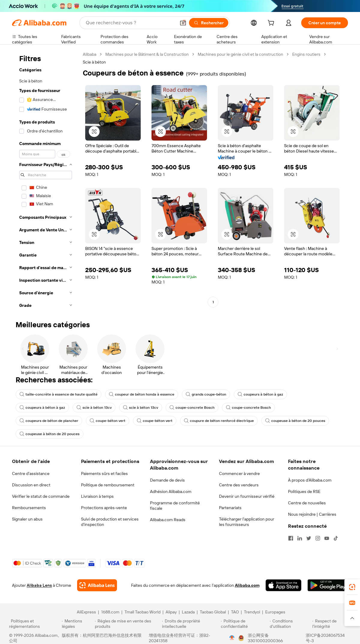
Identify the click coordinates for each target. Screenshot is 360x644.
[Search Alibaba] (130, 23)
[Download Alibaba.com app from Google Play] (328, 585)
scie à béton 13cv (94, 408)
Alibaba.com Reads (168, 520)
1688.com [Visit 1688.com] (110, 612)
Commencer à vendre (239, 473)
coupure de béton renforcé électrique (219, 421)
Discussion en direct (31, 485)
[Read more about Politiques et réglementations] (34, 624)
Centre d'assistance (31, 473)
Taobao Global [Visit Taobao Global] (213, 612)
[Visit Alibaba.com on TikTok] (336, 538)
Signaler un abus (27, 519)
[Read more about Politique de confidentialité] (244, 624)
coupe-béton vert (108, 421)
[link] (352, 587)
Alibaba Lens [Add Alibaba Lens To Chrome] (39, 585)
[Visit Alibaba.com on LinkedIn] (300, 538)
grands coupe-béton (206, 394)
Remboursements (29, 508)
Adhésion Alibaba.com (171, 491)
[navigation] (46, 182)
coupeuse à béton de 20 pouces (295, 421)
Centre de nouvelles (307, 503)
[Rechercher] (209, 23)
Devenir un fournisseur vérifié (247, 496)
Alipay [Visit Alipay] (171, 612)
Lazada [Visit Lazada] (188, 612)
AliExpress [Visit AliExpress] (86, 612)
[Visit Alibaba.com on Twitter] (309, 538)
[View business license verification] (232, 638)
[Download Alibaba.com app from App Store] (283, 585)
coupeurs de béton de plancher (49, 421)
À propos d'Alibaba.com (310, 480)
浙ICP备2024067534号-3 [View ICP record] (325, 638)
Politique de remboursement (108, 485)
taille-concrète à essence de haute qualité (58, 394)
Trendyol (252, 612)
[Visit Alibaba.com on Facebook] (291, 538)
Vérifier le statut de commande (41, 496)
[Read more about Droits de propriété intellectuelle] (190, 624)
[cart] (272, 24)
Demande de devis (167, 480)
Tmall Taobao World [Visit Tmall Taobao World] (142, 612)
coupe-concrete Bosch (192, 408)
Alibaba (90, 54)
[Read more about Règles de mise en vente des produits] (128, 624)
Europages (275, 612)
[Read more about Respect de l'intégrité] (332, 624)
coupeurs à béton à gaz (260, 394)
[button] (183, 23)
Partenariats (230, 508)
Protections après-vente (104, 508)
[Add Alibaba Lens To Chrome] (97, 585)
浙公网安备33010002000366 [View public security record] (265, 638)
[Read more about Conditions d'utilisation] (290, 624)
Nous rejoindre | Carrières (312, 514)
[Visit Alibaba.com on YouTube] (327, 538)
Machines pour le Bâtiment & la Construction (147, 54)
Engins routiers (306, 54)
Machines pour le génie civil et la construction (240, 54)
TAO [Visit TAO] (235, 612)
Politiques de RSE (304, 491)
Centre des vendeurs (239, 485)
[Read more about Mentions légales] (77, 624)
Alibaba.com (247, 585)
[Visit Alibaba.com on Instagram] (318, 538)
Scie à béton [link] (94, 62)
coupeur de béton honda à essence (142, 394)
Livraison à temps (97, 496)
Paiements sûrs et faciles (104, 473)
